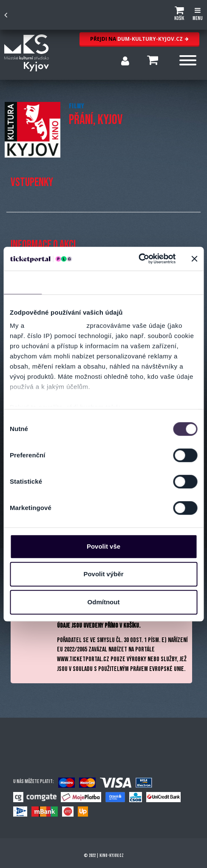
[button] (179, 15)
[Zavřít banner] (194, 259)
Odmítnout (104, 602)
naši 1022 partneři (55, 325)
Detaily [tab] (61, 282)
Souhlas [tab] (23, 282)
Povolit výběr (103, 574)
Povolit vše (103, 546)
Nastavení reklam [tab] (113, 282)
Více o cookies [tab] (175, 282)
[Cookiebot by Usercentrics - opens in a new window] (138, 259)
